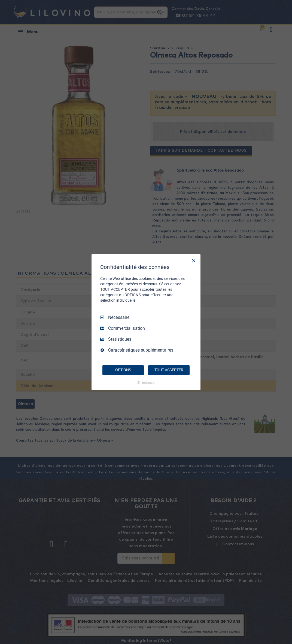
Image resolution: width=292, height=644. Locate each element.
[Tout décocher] (194, 260)
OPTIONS (123, 370)
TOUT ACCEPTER (169, 370)
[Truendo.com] (146, 383)
